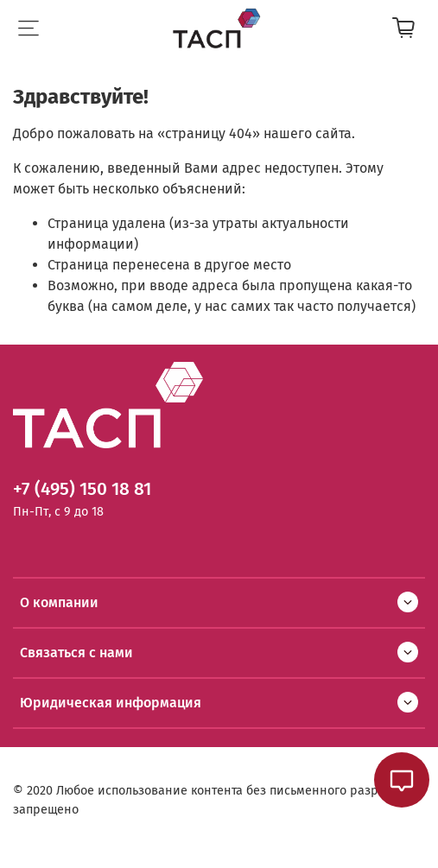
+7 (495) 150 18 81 (82, 489)
